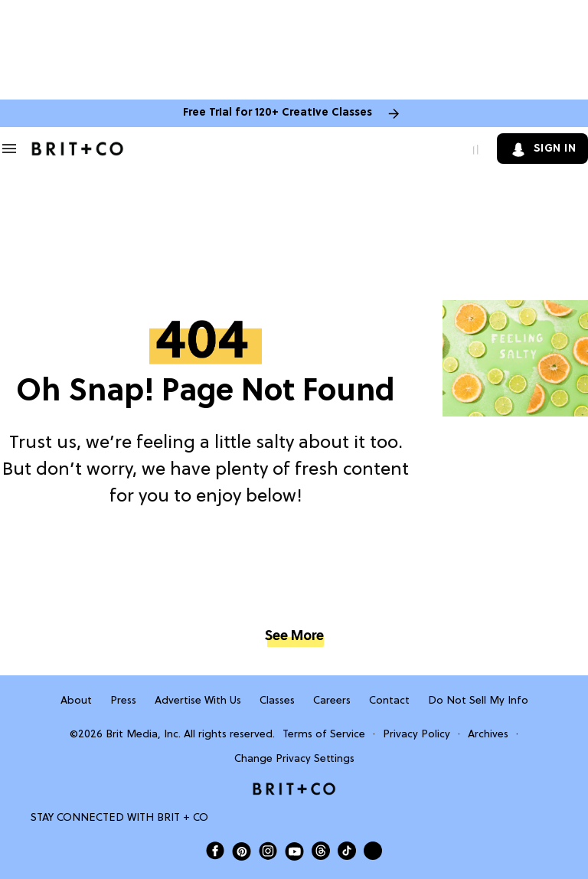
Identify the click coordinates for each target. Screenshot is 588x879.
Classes (277, 701)
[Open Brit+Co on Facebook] (215, 851)
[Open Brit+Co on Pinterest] (242, 851)
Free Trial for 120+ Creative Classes (278, 113)
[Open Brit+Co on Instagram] (268, 851)
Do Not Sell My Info (478, 701)
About (76, 701)
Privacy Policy (416, 735)
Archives (488, 735)
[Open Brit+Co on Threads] (321, 851)
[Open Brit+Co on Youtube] (294, 851)
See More (294, 637)
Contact (389, 701)
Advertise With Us (198, 701)
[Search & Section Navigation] (9, 149)
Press (123, 701)
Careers (332, 701)
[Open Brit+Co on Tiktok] (347, 851)
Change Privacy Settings (294, 759)
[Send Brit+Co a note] (373, 851)
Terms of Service (324, 735)
